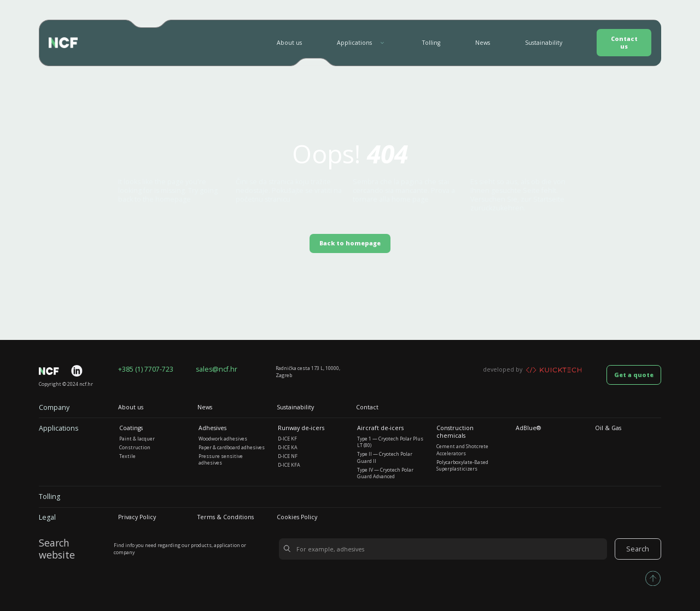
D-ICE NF (288, 456)
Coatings (131, 428)
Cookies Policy (297, 517)
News (483, 43)
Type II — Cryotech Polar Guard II (385, 457)
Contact (367, 407)
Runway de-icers (301, 428)
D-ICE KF (287, 439)
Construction (135, 448)
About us (289, 43)
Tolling (431, 43)
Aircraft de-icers (380, 428)
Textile (127, 456)
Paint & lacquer (137, 439)
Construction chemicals (455, 432)
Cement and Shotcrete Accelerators (462, 450)
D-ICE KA (288, 448)
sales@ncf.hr (217, 369)
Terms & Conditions (226, 517)
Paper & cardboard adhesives (232, 448)
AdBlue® (528, 428)
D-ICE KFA (289, 465)
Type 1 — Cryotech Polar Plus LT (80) (390, 442)
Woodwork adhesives (223, 439)
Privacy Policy (137, 517)
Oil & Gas (608, 428)
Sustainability (544, 43)
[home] (63, 43)
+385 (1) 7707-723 (146, 369)
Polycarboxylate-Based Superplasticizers (462, 466)
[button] (362, 43)
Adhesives (212, 428)
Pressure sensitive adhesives (221, 460)
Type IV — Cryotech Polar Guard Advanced (385, 473)
